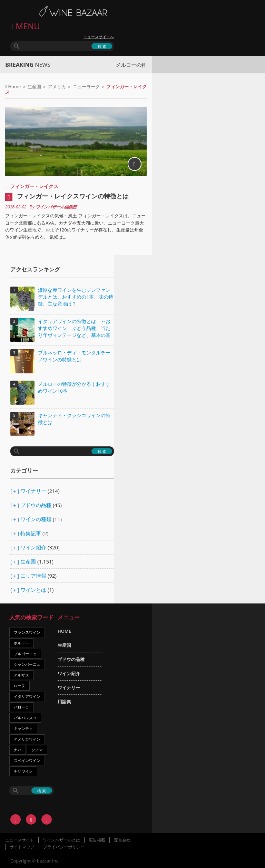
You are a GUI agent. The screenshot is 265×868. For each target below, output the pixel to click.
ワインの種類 (36, 519)
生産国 (34, 86)
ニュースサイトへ (99, 37)
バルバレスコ (25, 718)
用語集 (64, 702)
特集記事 (31, 533)
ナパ (18, 750)
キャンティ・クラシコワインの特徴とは (74, 419)
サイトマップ (22, 847)
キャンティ (23, 728)
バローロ (21, 707)
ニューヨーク (86, 86)
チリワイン (23, 771)
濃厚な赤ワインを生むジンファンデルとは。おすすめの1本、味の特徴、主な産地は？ (76, 297)
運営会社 (122, 840)
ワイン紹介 (33, 547)
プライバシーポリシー (64, 847)
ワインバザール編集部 (56, 207)
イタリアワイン (27, 696)
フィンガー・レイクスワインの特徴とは (73, 196)
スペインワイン (27, 760)
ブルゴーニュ (25, 654)
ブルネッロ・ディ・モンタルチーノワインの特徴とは (74, 356)
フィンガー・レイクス (34, 186)
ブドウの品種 (36, 505)
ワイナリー (33, 491)
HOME (64, 631)
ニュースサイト (20, 840)
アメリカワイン (27, 739)
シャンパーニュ (27, 664)
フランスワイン (27, 632)
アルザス (21, 675)
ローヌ (19, 686)
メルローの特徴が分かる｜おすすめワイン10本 (74, 387)
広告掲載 (97, 840)
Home (15, 86)
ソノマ (37, 750)
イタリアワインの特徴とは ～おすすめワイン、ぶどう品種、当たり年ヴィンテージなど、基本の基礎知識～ (74, 329)
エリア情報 (33, 576)
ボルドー (21, 643)
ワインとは (33, 590)
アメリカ (57, 86)
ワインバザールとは (61, 840)
